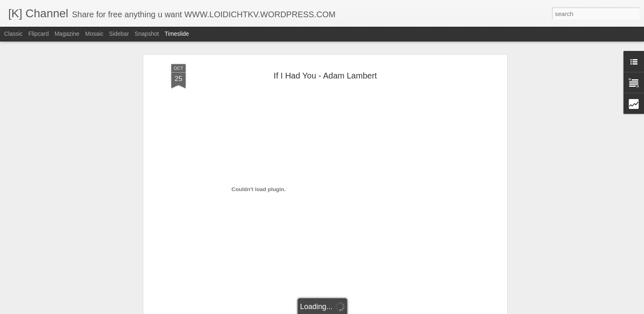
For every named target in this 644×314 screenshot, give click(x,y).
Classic (13, 34)
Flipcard (39, 34)
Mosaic (94, 34)
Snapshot (147, 34)
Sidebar (119, 34)
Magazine (67, 34)
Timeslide (177, 34)
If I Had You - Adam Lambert (325, 76)
